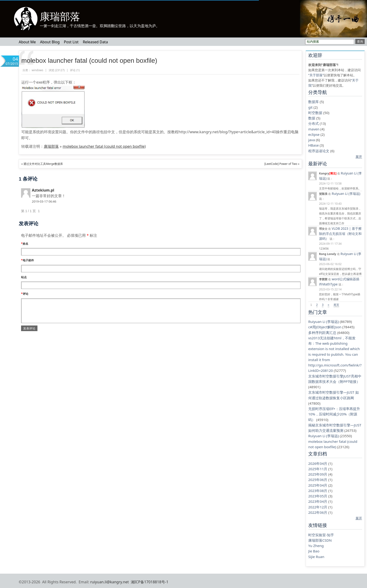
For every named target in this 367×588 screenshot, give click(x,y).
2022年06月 (318, 512)
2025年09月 (318, 474)
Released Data (95, 42)
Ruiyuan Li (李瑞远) (346, 194)
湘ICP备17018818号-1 (150, 582)
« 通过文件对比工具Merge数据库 (42, 164)
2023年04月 (318, 501)
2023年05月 (318, 496)
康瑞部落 (60, 17)
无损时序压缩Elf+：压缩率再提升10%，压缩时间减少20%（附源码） (334, 414)
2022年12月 (318, 507)
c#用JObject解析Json (325, 327)
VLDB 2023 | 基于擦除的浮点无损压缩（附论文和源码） (340, 233)
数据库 (314, 102)
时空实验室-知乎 (321, 535)
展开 (359, 157)
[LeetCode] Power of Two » (282, 164)
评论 (25, 294)
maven (314, 129)
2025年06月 (318, 480)
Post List (71, 42)
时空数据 (315, 113)
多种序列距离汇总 (322, 333)
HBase (314, 145)
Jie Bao (314, 551)
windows (37, 70)
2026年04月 (318, 463)
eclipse (314, 134)
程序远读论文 (319, 151)
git (310, 107)
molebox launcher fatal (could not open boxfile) (89, 61)
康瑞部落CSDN (320, 540)
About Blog (50, 42)
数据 (312, 118)
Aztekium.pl (43, 190)
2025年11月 (318, 469)
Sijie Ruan (316, 557)
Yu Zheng (316, 546)
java (312, 140)
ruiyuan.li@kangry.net (109, 582)
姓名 (25, 244)
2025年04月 (318, 485)
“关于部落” (316, 75)
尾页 (336, 305)
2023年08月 (318, 491)
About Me (27, 42)
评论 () (75, 70)
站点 (24, 277)
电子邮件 (28, 260)
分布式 (314, 123)
